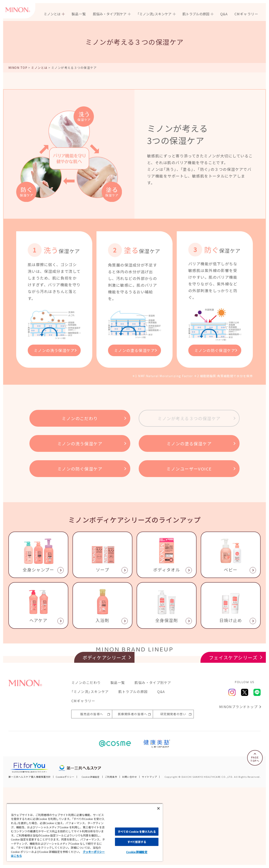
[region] (85, 832)
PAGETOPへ (255, 840)
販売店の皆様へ (92, 795)
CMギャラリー (246, 14)
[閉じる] (158, 808)
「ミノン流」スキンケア (90, 772)
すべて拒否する (137, 842)
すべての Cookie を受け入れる (137, 832)
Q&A (224, 14)
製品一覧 (79, 14)
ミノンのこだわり (86, 763)
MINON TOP (18, 68)
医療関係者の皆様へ (133, 795)
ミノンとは (39, 68)
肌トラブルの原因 (133, 772)
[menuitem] (54, 14)
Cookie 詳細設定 (137, 852)
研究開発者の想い (173, 795)
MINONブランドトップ (238, 787)
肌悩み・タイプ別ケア (153, 763)
